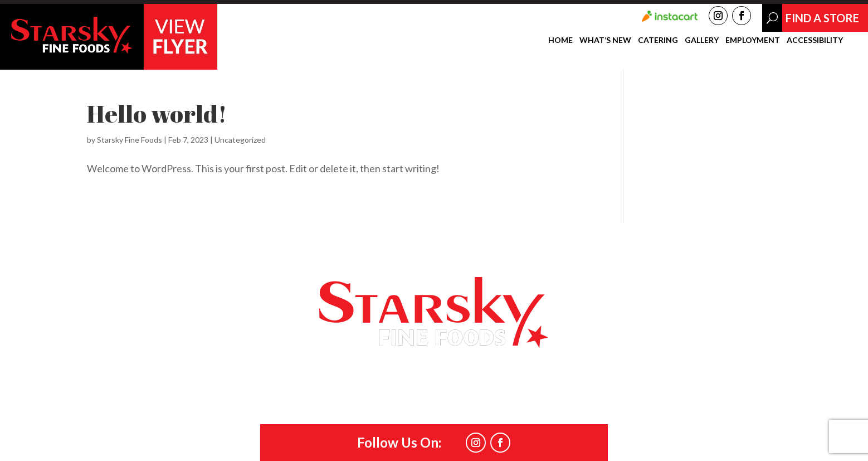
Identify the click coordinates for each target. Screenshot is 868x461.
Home (560, 40)
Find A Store (822, 18)
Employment (753, 40)
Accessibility (815, 40)
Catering (658, 40)
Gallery (702, 40)
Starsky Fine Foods (130, 140)
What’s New (605, 40)
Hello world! (157, 114)
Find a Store (562, 248)
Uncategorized (240, 140)
